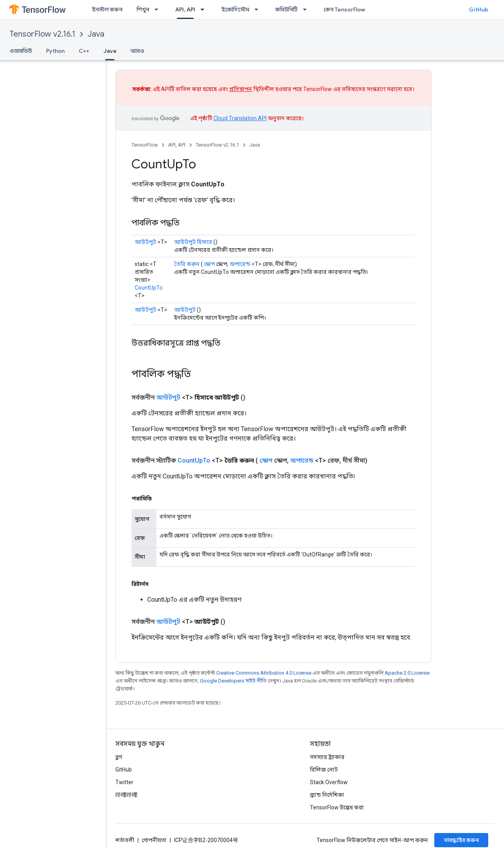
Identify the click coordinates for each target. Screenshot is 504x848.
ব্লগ (119, 757)
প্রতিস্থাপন (241, 89)
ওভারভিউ (21, 51)
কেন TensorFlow (344, 9)
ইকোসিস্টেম (235, 9)
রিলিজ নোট (324, 770)
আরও (137, 51)
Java (96, 34)
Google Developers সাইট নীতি (233, 681)
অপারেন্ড (240, 264)
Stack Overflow (329, 782)
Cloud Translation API (240, 118)
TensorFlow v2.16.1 (42, 34)
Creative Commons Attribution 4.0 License (264, 673)
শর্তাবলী (125, 840)
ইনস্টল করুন (107, 9)
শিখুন (143, 9)
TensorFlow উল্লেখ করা (337, 807)
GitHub (479, 9)
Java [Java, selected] (110, 51)
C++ (84, 51)
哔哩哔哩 (126, 795)
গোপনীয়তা (154, 840)
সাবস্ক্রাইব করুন (461, 840)
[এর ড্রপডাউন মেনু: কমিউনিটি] (307, 9)
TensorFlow (145, 145)
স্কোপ (209, 264)
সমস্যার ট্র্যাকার (327, 757)
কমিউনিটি (286, 9)
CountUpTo (149, 288)
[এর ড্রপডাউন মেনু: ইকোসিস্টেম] (259, 9)
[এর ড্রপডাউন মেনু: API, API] (205, 9)
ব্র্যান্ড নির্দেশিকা (327, 795)
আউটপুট (145, 242)
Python (55, 51)
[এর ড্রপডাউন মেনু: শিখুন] (159, 9)
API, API (177, 145)
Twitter (124, 782)
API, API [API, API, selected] (185, 9)
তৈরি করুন (187, 264)
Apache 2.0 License (407, 673)
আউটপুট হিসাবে (193, 242)
